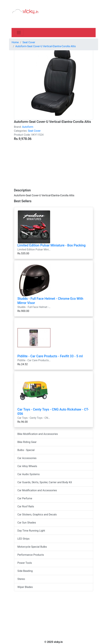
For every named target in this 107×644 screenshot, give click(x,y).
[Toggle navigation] (19, 33)
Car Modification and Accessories (37, 490)
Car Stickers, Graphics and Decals (37, 515)
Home (15, 42)
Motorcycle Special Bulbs (32, 547)
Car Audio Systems (29, 474)
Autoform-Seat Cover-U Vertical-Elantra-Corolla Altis (46, 46)
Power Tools (25, 563)
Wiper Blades (25, 587)
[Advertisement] (54, 163)
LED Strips (23, 539)
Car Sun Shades (27, 523)
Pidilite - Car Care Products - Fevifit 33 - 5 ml (50, 356)
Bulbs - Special (26, 450)
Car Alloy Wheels (27, 466)
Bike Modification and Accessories (38, 434)
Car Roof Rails (26, 506)
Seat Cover (34, 131)
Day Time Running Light (31, 531)
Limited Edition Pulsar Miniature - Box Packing (52, 245)
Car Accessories (27, 458)
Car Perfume (25, 498)
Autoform (28, 127)
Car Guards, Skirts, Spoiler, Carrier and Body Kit (45, 482)
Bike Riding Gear (27, 442)
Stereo (21, 579)
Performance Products (31, 555)
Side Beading (25, 571)
